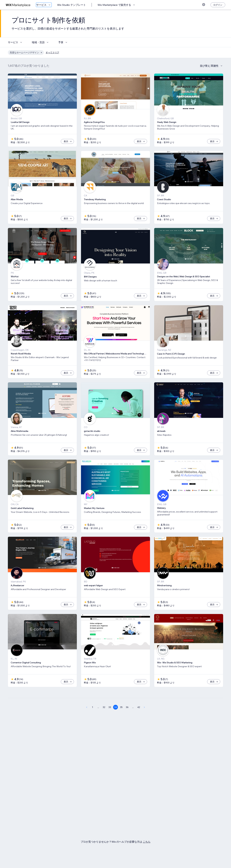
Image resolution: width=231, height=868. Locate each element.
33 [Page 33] (110, 707)
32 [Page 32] (104, 707)
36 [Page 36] (127, 707)
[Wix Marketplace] (18, 5)
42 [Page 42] (139, 707)
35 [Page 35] (121, 707)
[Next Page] (144, 707)
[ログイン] (218, 5)
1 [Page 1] (92, 707)
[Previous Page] (87, 707)
